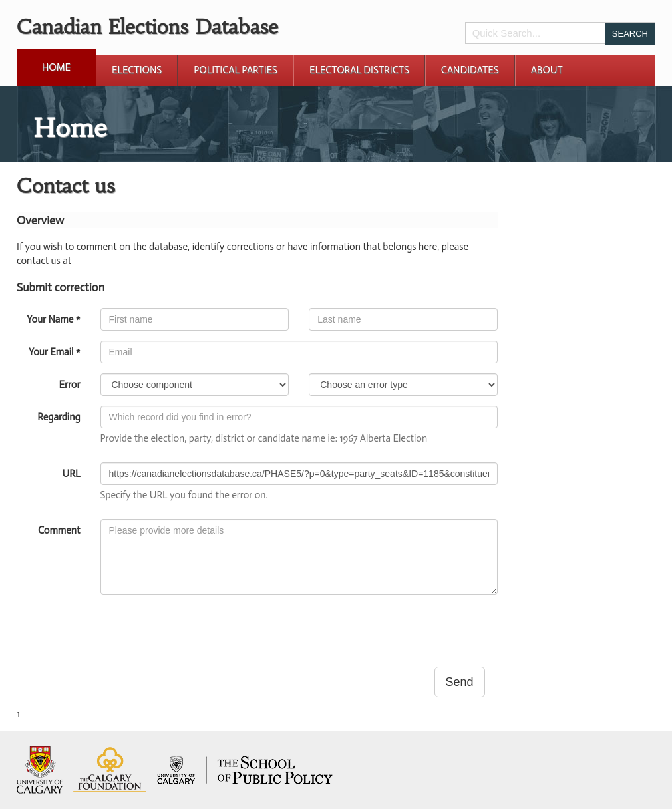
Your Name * (53, 319)
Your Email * (55, 352)
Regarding (59, 417)
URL (72, 474)
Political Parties (236, 70)
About (547, 70)
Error (69, 385)
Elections (137, 70)
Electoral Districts (359, 70)
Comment (59, 530)
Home (56, 67)
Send (460, 682)
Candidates (470, 70)
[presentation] (202, 631)
